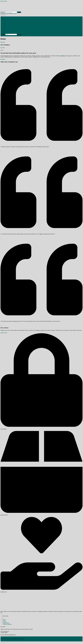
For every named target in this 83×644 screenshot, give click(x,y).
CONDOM (7, 25)
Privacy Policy (6, 623)
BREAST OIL (7, 23)
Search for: (3, 12)
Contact (4, 32)
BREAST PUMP (8, 24)
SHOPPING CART (9, 13)
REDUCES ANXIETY (8, 30)
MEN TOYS (7, 29)
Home (4, 17)
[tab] (3, 15)
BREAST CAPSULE (8, 21)
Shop (4, 18)
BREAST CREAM (8, 22)
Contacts (5, 622)
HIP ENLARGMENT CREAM (9, 28)
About (4, 31)
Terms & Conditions (7, 624)
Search (19, 12)
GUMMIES (7, 26)
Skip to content (4, 1)
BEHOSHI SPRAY (8, 19)
